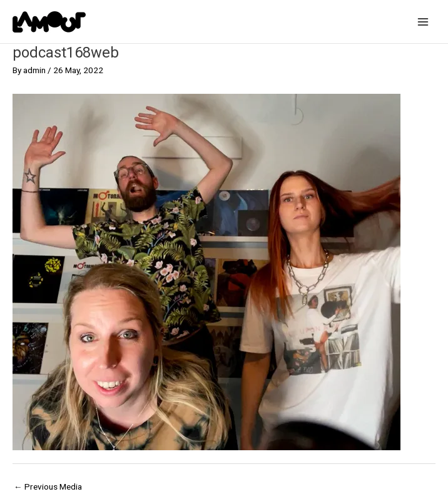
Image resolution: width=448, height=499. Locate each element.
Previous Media (48, 486)
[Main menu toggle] (423, 22)
